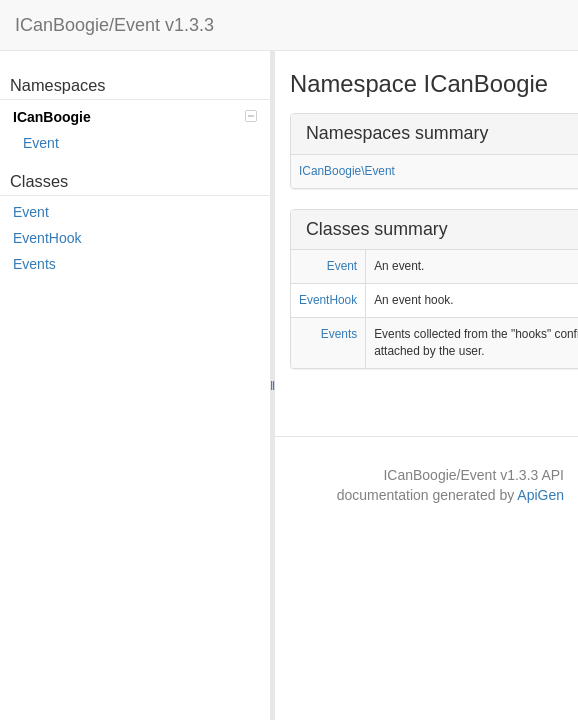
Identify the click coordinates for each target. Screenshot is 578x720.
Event (41, 143)
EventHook (47, 238)
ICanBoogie (135, 117)
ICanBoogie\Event (347, 171)
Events (34, 264)
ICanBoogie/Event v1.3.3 (114, 25)
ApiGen (540, 495)
